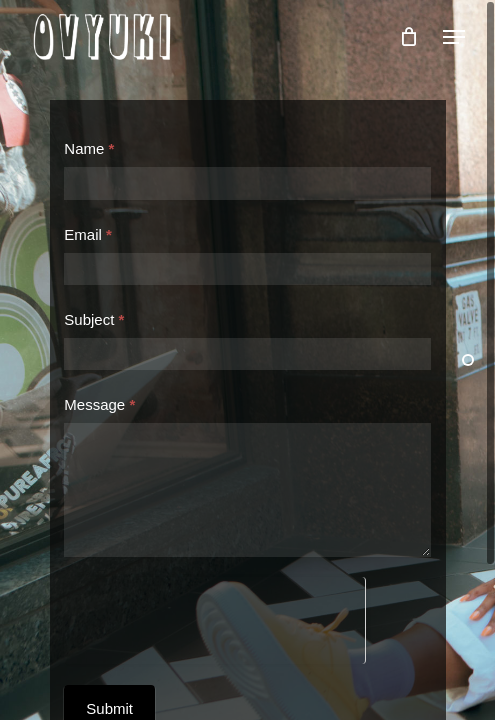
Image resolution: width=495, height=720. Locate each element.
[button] (454, 37)
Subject (94, 319)
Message (99, 404)
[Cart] (408, 37)
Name (89, 148)
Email (88, 234)
